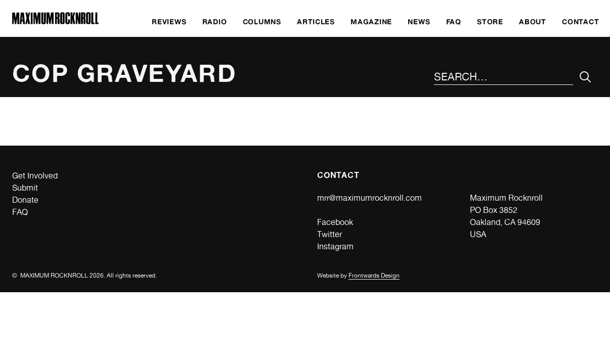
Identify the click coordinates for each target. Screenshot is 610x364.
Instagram (335, 246)
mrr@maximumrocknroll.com (369, 198)
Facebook (335, 222)
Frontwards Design (374, 276)
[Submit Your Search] (585, 77)
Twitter (330, 234)
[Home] (55, 21)
